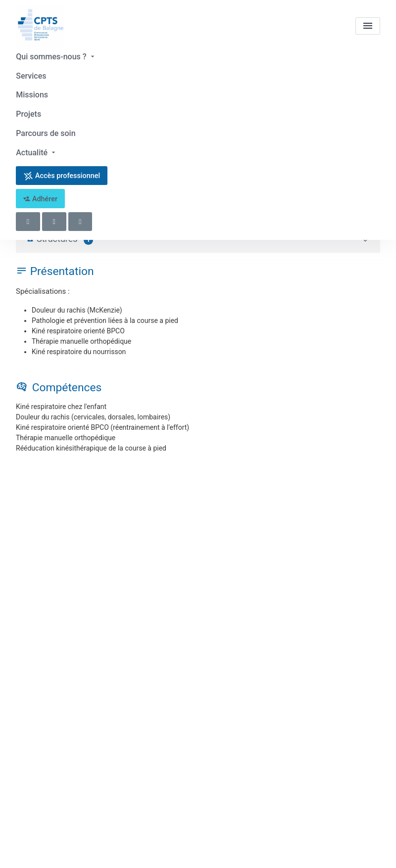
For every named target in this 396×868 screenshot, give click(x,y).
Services (31, 75)
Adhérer (40, 197)
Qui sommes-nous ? (56, 57)
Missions (32, 94)
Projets (28, 113)
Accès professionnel (62, 174)
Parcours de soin (46, 132)
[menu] (368, 26)
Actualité (37, 151)
